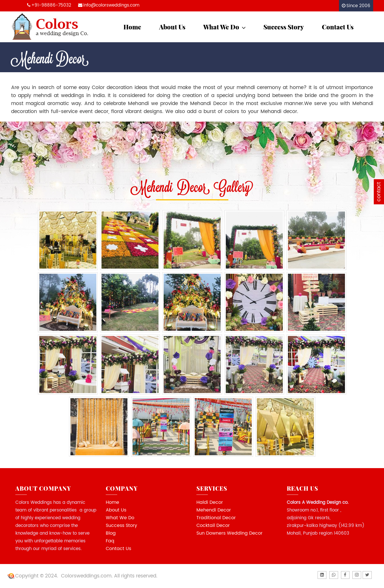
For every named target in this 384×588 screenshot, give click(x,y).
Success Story (284, 27)
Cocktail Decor (213, 525)
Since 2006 (358, 6)
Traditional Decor (216, 518)
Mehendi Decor (214, 510)
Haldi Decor (210, 502)
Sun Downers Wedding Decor (229, 533)
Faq (110, 541)
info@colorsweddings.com (111, 5)
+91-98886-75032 (51, 5)
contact (379, 192)
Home (132, 27)
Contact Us (338, 27)
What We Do (225, 27)
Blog (111, 533)
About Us (172, 27)
